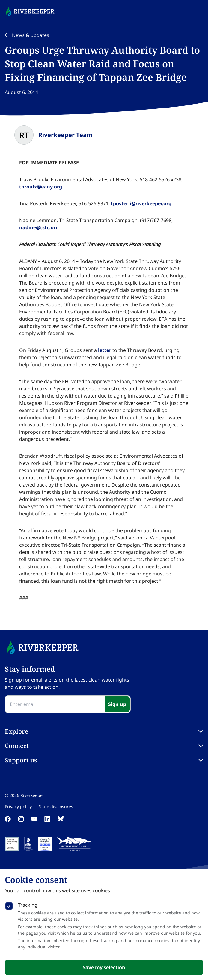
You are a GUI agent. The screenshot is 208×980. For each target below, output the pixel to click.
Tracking (28, 905)
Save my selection (104, 967)
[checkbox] (9, 905)
